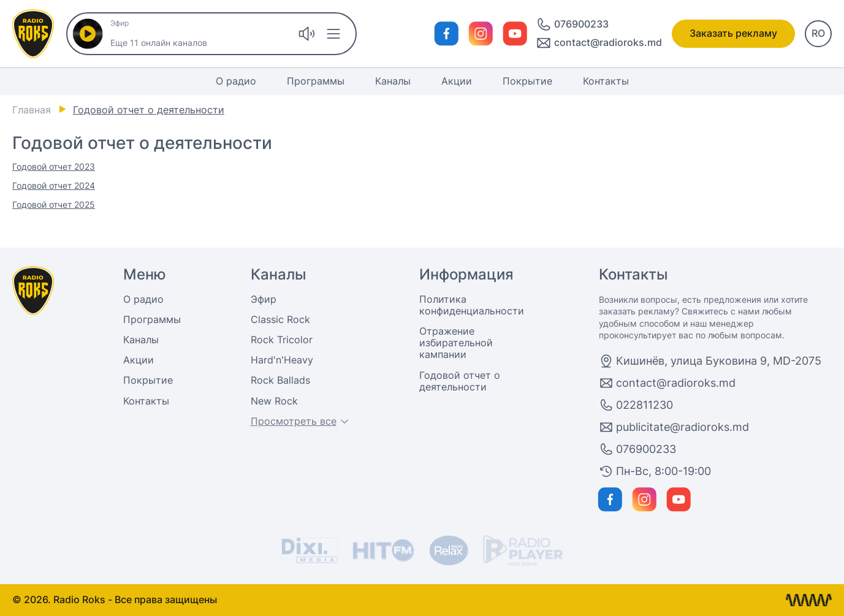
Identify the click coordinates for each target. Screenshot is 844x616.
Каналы (393, 81)
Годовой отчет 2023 (54, 166)
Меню (145, 275)
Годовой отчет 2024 (54, 185)
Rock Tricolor (282, 340)
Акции (457, 81)
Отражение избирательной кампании (456, 343)
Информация (466, 275)
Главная (32, 110)
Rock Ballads (280, 380)
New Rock (274, 401)
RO (818, 33)
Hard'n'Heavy (282, 360)
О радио (236, 81)
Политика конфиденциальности (472, 305)
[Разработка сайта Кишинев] (809, 600)
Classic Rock (280, 319)
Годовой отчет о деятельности (460, 381)
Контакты (606, 81)
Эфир (264, 299)
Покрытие (527, 81)
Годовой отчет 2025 (54, 204)
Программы (316, 81)
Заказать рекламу (733, 33)
